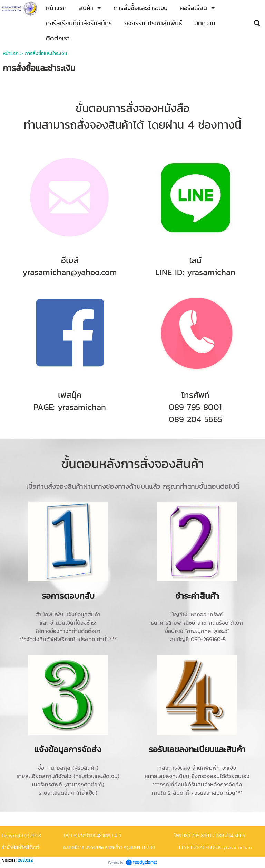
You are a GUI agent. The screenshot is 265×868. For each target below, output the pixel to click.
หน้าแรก (11, 53)
